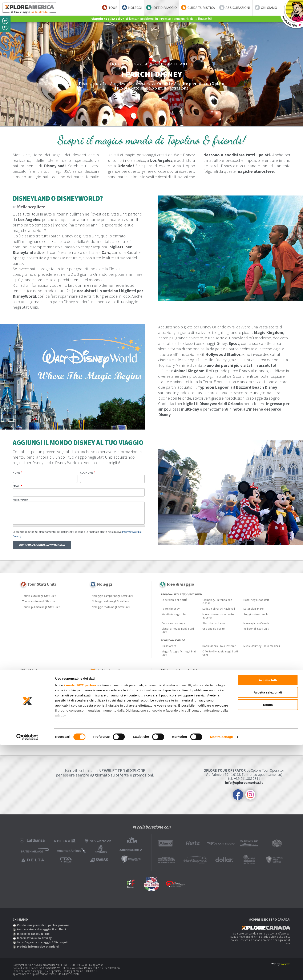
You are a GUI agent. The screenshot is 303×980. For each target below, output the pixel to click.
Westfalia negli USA (174, 614)
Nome (17, 473)
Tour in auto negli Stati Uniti (39, 596)
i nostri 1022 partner (80, 920)
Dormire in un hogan (174, 623)
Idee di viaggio (165, 8)
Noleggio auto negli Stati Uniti (110, 601)
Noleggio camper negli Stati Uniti (112, 596)
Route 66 (229, 693)
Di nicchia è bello (173, 640)
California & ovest (115, 687)
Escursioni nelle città (175, 600)
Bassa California (172, 688)
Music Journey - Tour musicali (262, 646)
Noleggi (135, 8)
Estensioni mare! (254, 609)
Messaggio (20, 499)
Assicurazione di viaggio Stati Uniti (44, 682)
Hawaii (136, 692)
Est (132, 687)
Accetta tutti (268, 915)
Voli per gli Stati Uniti (256, 629)
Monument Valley (172, 699)
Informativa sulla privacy (38, 705)
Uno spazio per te (214, 629)
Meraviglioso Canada (256, 623)
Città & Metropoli (127, 717)
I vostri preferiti (182, 671)
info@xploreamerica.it (244, 783)
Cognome (88, 473)
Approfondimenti (103, 712)
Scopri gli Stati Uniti (105, 681)
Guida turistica (201, 8)
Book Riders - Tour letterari (219, 646)
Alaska (96, 687)
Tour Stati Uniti (42, 584)
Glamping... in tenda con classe (217, 601)
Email (17, 486)
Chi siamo (269, 8)
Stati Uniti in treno (214, 623)
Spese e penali (32, 699)
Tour (113, 8)
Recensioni (29, 688)
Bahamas (229, 699)
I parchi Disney (171, 609)
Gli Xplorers (169, 646)
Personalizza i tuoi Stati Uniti (181, 594)
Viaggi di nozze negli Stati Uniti (178, 630)
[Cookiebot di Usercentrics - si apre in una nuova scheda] (27, 972)
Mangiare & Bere (102, 717)
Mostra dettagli (221, 972)
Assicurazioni (238, 8)
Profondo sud (101, 703)
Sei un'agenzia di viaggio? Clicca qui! (45, 710)
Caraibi (227, 682)
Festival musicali (102, 723)
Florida (166, 693)
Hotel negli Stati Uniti (256, 600)
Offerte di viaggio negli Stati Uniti (220, 653)
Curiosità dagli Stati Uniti (107, 734)
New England (100, 698)
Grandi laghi (99, 692)
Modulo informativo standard (41, 716)
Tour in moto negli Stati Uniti (40, 601)
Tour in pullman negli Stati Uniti (41, 607)
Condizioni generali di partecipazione (46, 693)
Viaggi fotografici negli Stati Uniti (179, 653)
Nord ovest (119, 698)
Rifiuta (268, 940)
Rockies (118, 703)
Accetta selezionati (268, 927)
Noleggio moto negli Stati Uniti (111, 607)
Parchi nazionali (102, 728)
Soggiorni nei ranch (256, 614)
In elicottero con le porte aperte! (218, 616)
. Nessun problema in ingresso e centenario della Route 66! (151, 19)
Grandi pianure (119, 692)
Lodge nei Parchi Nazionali (219, 609)
